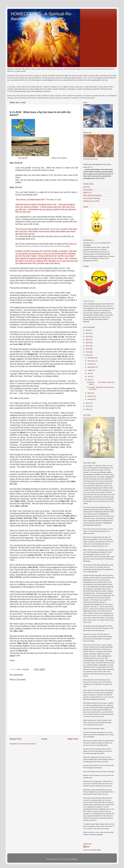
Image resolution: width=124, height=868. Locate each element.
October (91, 364)
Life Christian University (92, 198)
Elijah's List (87, 193)
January (91, 399)
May (89, 380)
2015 (88, 409)
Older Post (73, 739)
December (91, 358)
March (90, 393)
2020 (88, 349)
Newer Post (15, 739)
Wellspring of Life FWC (91, 201)
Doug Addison (88, 190)
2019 (88, 352)
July (89, 373)
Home (44, 739)
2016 (88, 406)
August (90, 370)
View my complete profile (92, 850)
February (91, 396)
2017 (88, 403)
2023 (88, 340)
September (92, 367)
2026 (88, 330)
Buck (88, 847)
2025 (88, 333)
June (90, 376)
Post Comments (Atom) (28, 744)
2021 (88, 346)
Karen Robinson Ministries (93, 195)
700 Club (86, 187)
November (91, 361)
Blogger (75, 859)
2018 (88, 355)
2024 (88, 337)
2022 (88, 343)
